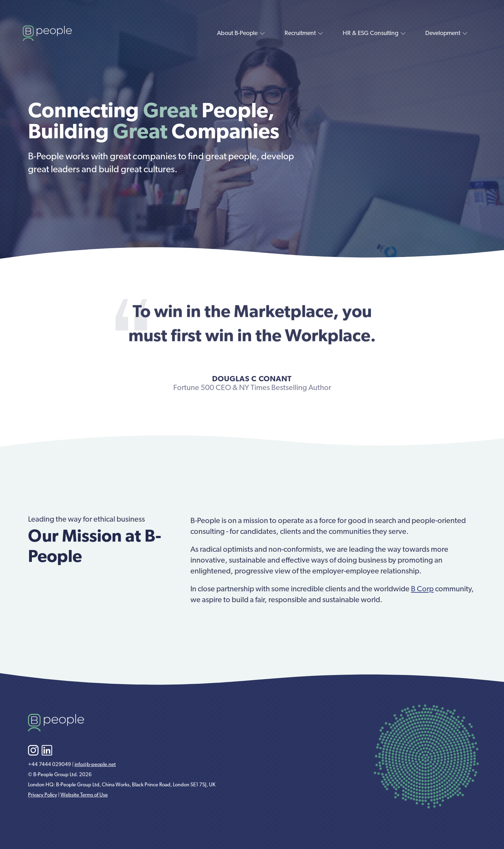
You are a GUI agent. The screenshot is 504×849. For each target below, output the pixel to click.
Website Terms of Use (84, 795)
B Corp (422, 595)
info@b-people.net (95, 765)
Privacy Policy (43, 795)
